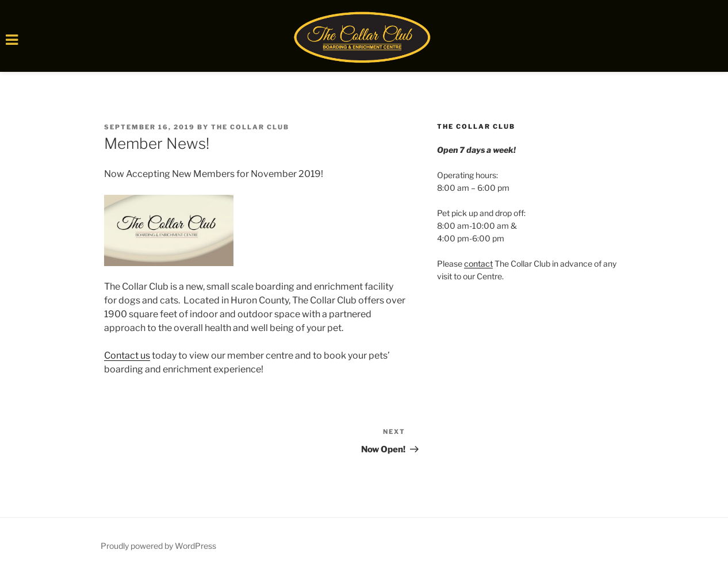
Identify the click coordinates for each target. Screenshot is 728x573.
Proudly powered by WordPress (158, 546)
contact (478, 264)
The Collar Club (250, 127)
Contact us (127, 355)
